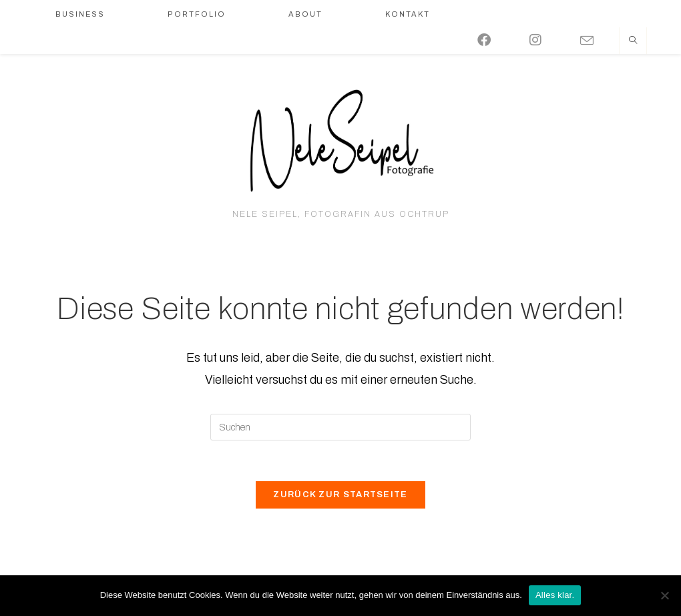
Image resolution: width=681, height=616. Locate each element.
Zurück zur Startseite (340, 495)
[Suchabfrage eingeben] (340, 427)
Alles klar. (555, 595)
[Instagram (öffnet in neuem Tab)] (545, 38)
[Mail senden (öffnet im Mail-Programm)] (596, 39)
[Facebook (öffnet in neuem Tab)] (493, 38)
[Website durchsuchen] (633, 41)
